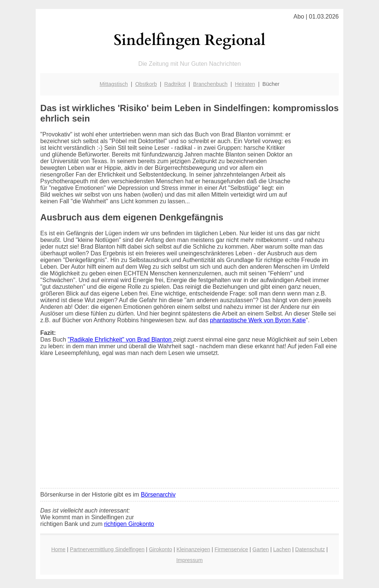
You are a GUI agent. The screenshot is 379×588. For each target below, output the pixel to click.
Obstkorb (146, 84)
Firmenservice (231, 549)
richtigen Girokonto (129, 524)
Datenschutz (310, 549)
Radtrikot (175, 84)
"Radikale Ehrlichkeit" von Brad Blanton (121, 340)
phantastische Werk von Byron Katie (258, 320)
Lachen (282, 549)
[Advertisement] (189, 427)
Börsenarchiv (158, 495)
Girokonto (160, 549)
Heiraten (245, 84)
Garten (261, 549)
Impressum (189, 560)
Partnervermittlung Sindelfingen (107, 549)
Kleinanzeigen (193, 549)
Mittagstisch (114, 84)
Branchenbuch (210, 84)
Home (58, 549)
